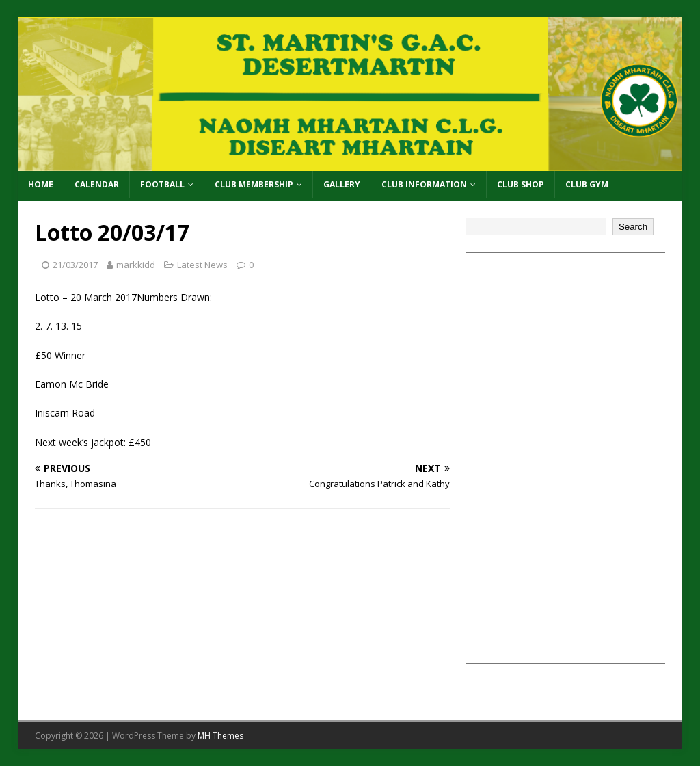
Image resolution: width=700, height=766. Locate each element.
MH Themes (220, 736)
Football (162, 184)
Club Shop (521, 184)
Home (41, 184)
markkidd (136, 265)
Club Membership (254, 184)
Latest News (202, 265)
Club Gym (587, 184)
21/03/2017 (75, 265)
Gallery (342, 184)
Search (633, 227)
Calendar (97, 184)
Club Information (424, 184)
